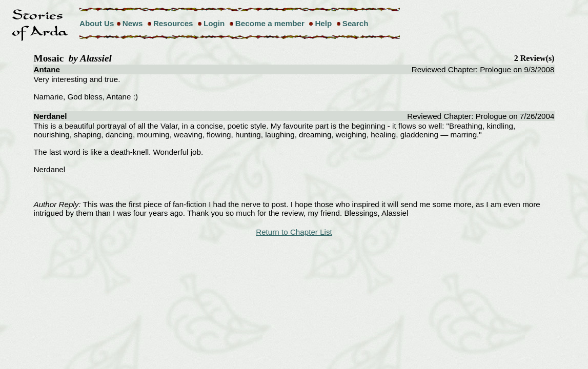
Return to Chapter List (294, 232)
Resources (173, 23)
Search (356, 23)
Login (214, 23)
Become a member (270, 23)
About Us (97, 23)
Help (323, 23)
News (133, 23)
